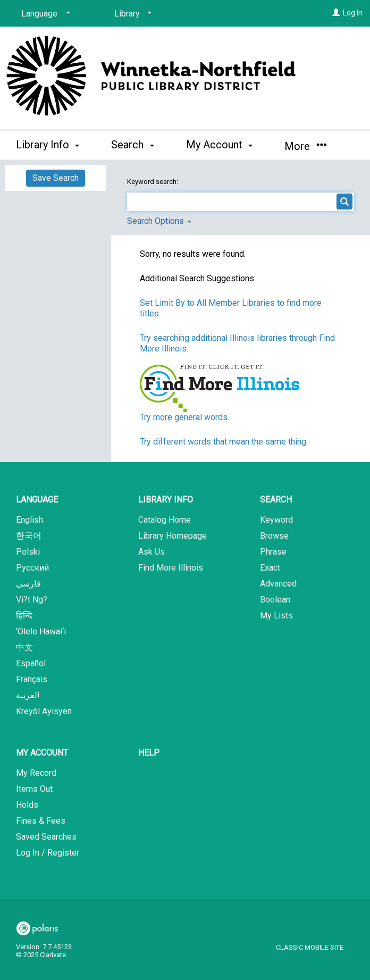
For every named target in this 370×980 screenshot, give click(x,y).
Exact (270, 568)
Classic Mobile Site (310, 947)
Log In (353, 13)
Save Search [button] (56, 178)
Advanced (278, 584)
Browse (274, 536)
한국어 (29, 536)
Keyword (276, 520)
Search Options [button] (159, 221)
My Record (36, 773)
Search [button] (132, 145)
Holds (27, 805)
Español (31, 663)
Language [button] (37, 500)
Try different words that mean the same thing (223, 442)
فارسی (28, 584)
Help (149, 753)
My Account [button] (219, 145)
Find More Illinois (171, 568)
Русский (32, 568)
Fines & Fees (41, 821)
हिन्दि (24, 615)
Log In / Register (48, 853)
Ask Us (152, 552)
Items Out (34, 789)
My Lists (276, 615)
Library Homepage (173, 536)
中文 (24, 647)
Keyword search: (153, 182)
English (30, 520)
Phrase (273, 552)
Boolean (275, 600)
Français (32, 679)
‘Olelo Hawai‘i (41, 631)
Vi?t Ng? (32, 600)
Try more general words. (184, 417)
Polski (28, 552)
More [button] (305, 146)
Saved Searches (46, 837)
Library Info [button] (48, 145)
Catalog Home (165, 520)
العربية (28, 695)
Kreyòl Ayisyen (44, 711)
